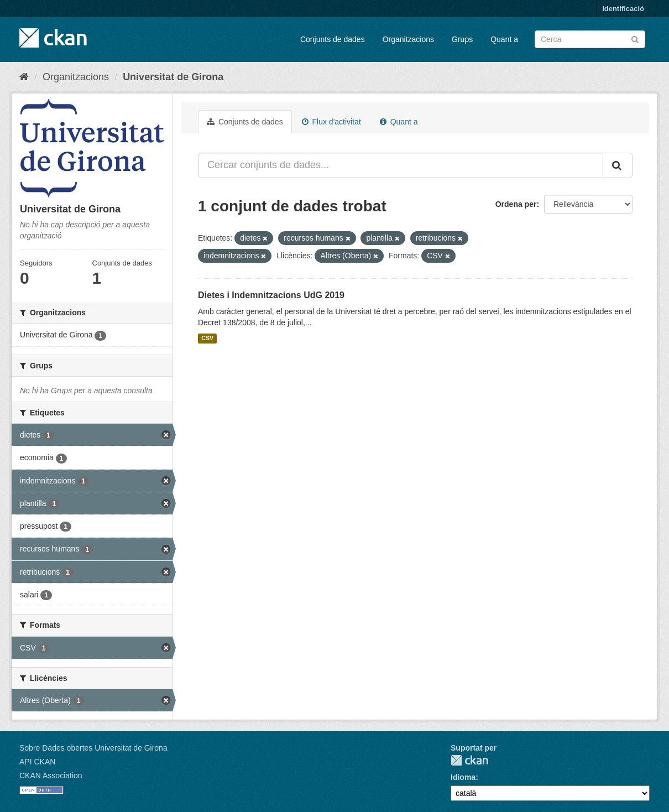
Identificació (623, 9)
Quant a (504, 39)
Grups (462, 39)
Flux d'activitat (331, 122)
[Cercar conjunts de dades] (590, 39)
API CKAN (37, 762)
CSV (207, 339)
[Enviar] (635, 38)
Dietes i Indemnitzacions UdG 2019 (271, 295)
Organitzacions (408, 39)
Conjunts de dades (333, 39)
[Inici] (24, 77)
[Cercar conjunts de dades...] (401, 165)
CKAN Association (51, 775)
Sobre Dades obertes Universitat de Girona (93, 748)
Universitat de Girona (173, 77)
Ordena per (516, 204)
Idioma (463, 777)
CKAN (469, 760)
